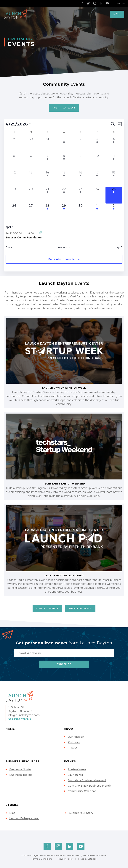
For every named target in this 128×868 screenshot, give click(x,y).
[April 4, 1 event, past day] (114, 145)
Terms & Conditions (42, 859)
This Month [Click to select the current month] (64, 247)
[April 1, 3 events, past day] (64, 145)
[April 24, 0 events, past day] (97, 195)
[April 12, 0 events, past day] (14, 179)
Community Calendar (82, 791)
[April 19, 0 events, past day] (14, 195)
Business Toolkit (21, 775)
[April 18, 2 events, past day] (114, 179)
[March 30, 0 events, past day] (31, 145)
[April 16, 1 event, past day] (81, 179)
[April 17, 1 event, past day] (97, 179)
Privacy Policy (65, 859)
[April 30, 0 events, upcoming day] (81, 212)
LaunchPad (75, 775)
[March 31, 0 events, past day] (47, 145)
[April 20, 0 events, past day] (31, 195)
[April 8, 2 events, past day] (64, 162)
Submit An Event (64, 108)
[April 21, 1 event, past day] (47, 195)
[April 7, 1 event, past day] (47, 162)
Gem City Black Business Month (89, 786)
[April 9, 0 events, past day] (81, 162)
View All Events (47, 609)
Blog (12, 813)
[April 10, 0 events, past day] (97, 162)
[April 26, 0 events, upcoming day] (14, 212)
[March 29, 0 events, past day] (14, 145)
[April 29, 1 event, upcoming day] (64, 212)
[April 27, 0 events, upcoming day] (31, 212)
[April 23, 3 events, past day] (81, 195)
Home (10, 729)
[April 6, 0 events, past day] (31, 162)
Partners (74, 742)
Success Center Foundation (24, 237)
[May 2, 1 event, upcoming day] (114, 212)
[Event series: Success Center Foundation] (41, 233)
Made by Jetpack (87, 859)
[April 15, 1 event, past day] (64, 179)
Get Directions (19, 719)
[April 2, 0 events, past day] (81, 145)
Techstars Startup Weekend (87, 780)
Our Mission (76, 737)
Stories (12, 805)
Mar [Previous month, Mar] (9, 247)
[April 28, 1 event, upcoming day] (47, 212)
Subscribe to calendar (62, 259)
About (70, 729)
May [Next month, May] (119, 247)
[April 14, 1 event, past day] (47, 179)
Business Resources (23, 761)
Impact (72, 748)
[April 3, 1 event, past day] (97, 145)
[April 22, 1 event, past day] (64, 195)
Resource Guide (20, 769)
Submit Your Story (81, 813)
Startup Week (77, 769)
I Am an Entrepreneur (24, 818)
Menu (117, 14)
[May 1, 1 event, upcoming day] (97, 212)
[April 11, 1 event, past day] (114, 162)
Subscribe (120, 4)
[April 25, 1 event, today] (114, 195)
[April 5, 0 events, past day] (14, 162)
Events (70, 761)
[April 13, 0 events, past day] (31, 179)
